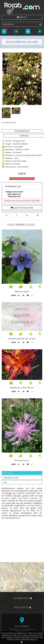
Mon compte (21, 607)
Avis (5, 482)
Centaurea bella (22, 460)
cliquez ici (33, 640)
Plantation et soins (11, 478)
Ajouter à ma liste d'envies (23, 208)
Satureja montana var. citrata (22, 339)
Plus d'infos (8, 473)
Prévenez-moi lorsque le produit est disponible (22, 201)
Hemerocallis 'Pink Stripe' (22, 388)
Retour (25, 136)
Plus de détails (22, 131)
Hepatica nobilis (22, 292)
